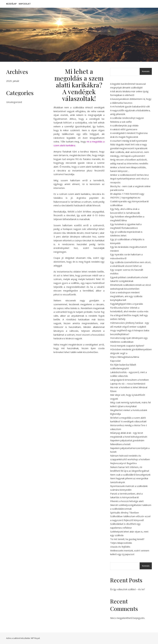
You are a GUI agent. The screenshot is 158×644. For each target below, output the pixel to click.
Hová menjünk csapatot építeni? (127, 346)
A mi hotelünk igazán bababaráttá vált (130, 106)
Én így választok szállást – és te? (128, 589)
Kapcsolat (25, 4)
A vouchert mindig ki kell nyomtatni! (129, 141)
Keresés (146, 71)
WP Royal (35, 638)
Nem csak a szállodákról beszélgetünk (130, 475)
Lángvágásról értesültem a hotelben (129, 380)
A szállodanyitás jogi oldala (124, 125)
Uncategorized (14, 102)
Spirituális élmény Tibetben (125, 513)
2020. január (13, 81)
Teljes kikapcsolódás (121, 543)
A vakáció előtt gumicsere (124, 129)
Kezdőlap (11, 4)
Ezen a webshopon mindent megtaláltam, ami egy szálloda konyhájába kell (126, 296)
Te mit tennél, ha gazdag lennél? (127, 539)
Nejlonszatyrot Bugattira (123, 463)
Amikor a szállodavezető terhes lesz (129, 175)
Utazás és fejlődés (120, 547)
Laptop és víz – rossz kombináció (128, 384)
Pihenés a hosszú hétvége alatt (127, 501)
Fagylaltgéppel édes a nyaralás (127, 304)
